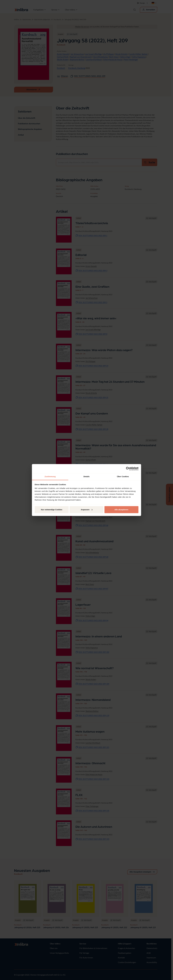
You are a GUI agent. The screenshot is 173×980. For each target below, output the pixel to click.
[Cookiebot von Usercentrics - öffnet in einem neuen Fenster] (128, 469)
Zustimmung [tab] (50, 476)
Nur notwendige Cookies (52, 510)
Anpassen (87, 510)
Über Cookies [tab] (123, 476)
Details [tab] (86, 476)
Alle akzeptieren (121, 510)
